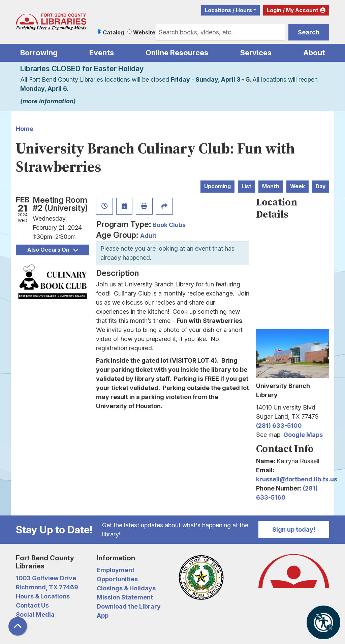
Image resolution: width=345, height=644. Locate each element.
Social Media (35, 614)
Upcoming (217, 186)
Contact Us (32, 605)
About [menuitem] (314, 53)
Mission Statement (125, 597)
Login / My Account (293, 10)
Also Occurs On (53, 250)
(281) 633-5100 (279, 426)
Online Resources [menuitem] (177, 53)
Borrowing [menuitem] (39, 53)
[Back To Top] (18, 626)
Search (309, 32)
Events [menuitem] (102, 53)
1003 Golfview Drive (46, 578)
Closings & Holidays (126, 588)
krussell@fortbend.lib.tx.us (297, 479)
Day (321, 186)
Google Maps (303, 435)
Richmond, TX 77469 (47, 587)
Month (271, 186)
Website (144, 32)
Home (25, 129)
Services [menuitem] (256, 53)
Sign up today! (294, 529)
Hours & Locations (43, 596)
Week (297, 186)
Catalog (113, 32)
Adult (148, 236)
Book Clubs (169, 225)
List (246, 186)
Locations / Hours (228, 10)
